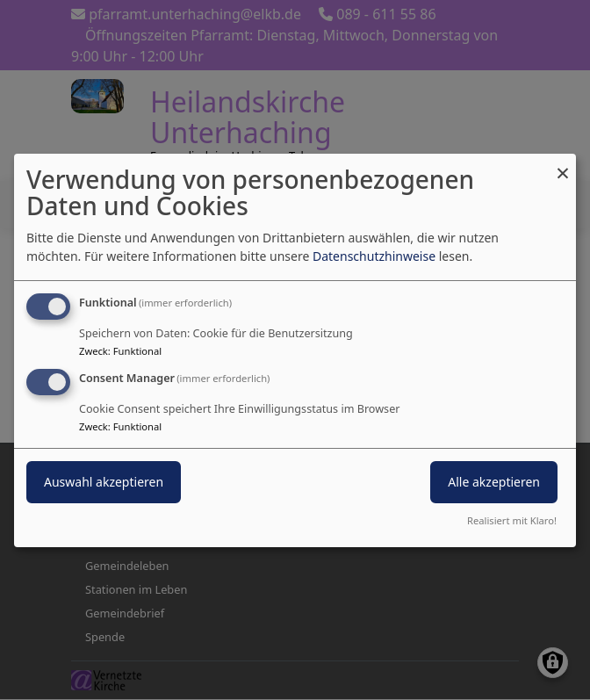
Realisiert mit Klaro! (512, 520)
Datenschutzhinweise (374, 256)
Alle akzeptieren (494, 482)
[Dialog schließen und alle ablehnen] (563, 164)
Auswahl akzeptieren (104, 482)
